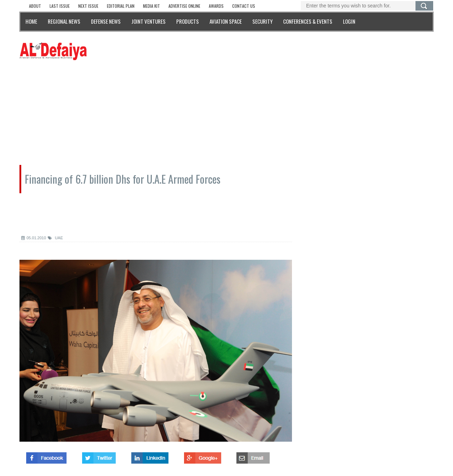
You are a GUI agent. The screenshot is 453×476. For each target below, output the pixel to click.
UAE (55, 238)
